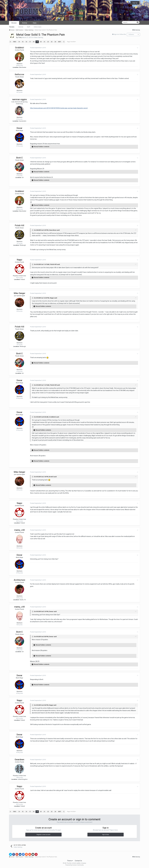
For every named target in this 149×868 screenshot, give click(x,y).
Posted (38, 48)
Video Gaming (38, 37)
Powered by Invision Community (74, 865)
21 (44, 42)
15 (23, 42)
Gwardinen (19, 760)
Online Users (38, 27)
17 (30, 42)
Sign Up (135, 3)
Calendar (21, 27)
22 (48, 42)
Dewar (19, 128)
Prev (15, 42)
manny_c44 (19, 530)
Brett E (19, 158)
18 (34, 42)
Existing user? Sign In (121, 3)
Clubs (35, 23)
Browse (14, 23)
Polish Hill (19, 225)
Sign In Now (106, 835)
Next (60, 42)
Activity (25, 23)
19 (37, 42)
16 (26, 42)
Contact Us (78, 861)
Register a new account (43, 835)
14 (19, 42)
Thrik (20, 37)
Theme (70, 861)
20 (41, 42)
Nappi (19, 260)
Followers (131, 34)
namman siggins (20, 99)
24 (55, 42)
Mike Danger (20, 293)
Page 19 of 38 (71, 42)
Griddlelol (20, 48)
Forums (12, 27)
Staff (29, 27)
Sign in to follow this (120, 34)
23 (52, 42)
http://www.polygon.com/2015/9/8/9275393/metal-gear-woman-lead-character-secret (59, 108)
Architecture (19, 580)
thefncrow (19, 74)
